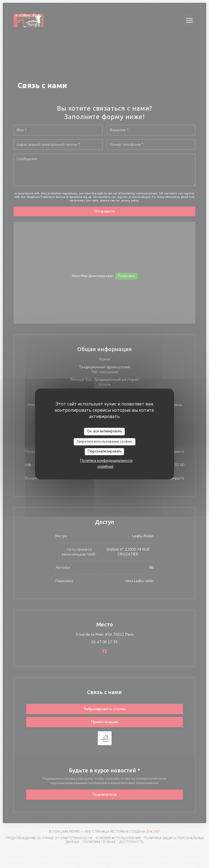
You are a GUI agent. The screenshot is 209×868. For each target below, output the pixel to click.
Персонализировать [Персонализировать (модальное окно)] (104, 451)
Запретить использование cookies (104, 442)
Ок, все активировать (104, 431)
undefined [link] (105, 467)
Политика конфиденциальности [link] (106, 461)
